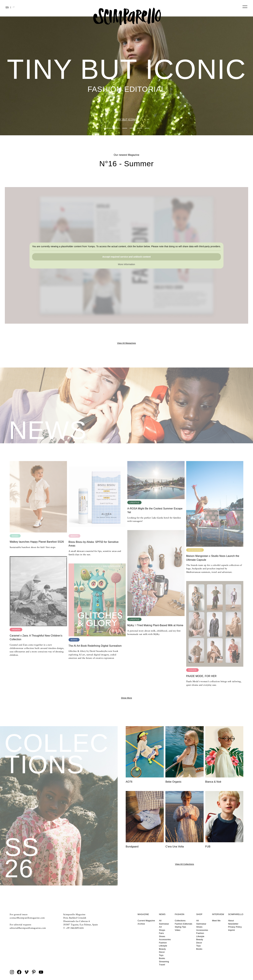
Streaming (164, 962)
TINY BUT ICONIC (127, 120)
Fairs (161, 933)
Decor (162, 952)
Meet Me (216, 921)
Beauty (162, 949)
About (231, 921)
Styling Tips (180, 927)
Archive (141, 924)
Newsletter (233, 924)
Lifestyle (163, 946)
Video (177, 930)
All (160, 921)
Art (160, 927)
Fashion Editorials (183, 924)
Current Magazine (146, 921)
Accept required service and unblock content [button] (126, 257)
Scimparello (236, 914)
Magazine (143, 914)
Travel (162, 965)
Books (162, 958)
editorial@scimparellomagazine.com (28, 928)
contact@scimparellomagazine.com (27, 918)
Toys (161, 955)
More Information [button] (126, 264)
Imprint (232, 930)
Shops (162, 930)
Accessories (165, 939)
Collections (180, 921)
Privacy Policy (235, 927)
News (162, 914)
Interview (218, 914)
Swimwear (164, 924)
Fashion (163, 943)
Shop (199, 914)
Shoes (162, 936)
